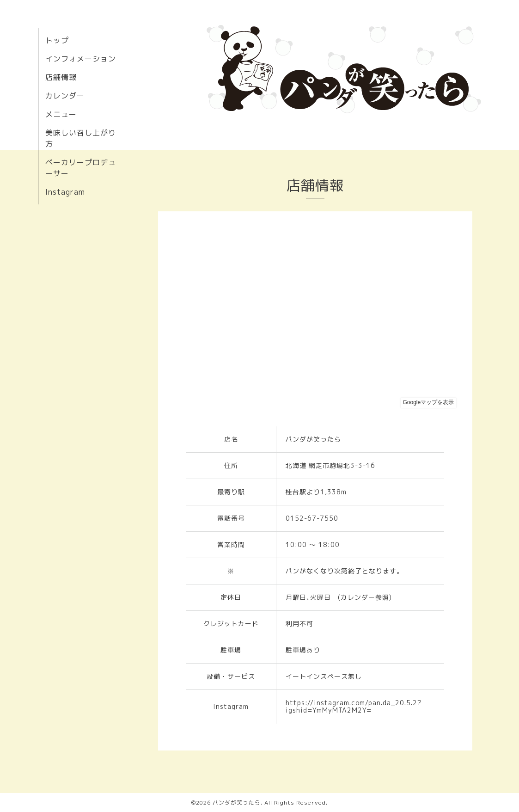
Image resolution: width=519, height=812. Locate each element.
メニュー (61, 114)
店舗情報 (61, 77)
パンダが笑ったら (237, 803)
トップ (57, 40)
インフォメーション (81, 59)
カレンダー (65, 96)
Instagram (65, 192)
